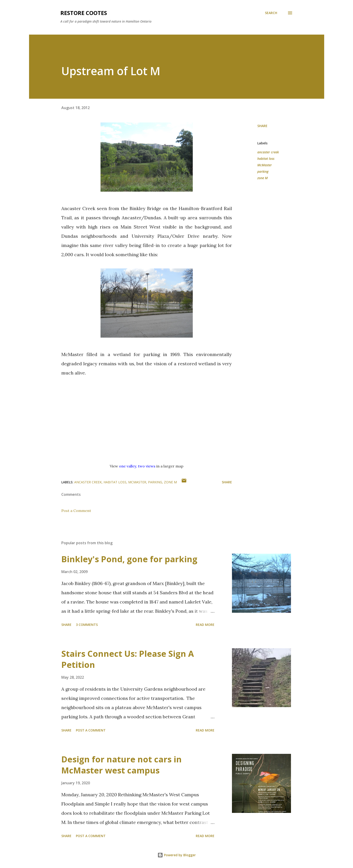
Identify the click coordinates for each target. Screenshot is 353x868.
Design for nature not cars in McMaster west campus (122, 765)
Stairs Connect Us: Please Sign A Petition (128, 659)
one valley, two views (137, 466)
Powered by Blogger (177, 855)
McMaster (265, 165)
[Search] (271, 13)
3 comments (87, 625)
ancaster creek (268, 152)
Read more (205, 625)
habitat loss (266, 159)
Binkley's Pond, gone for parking (129, 559)
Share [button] (262, 126)
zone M (263, 178)
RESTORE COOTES (84, 13)
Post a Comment (76, 511)
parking (263, 171)
